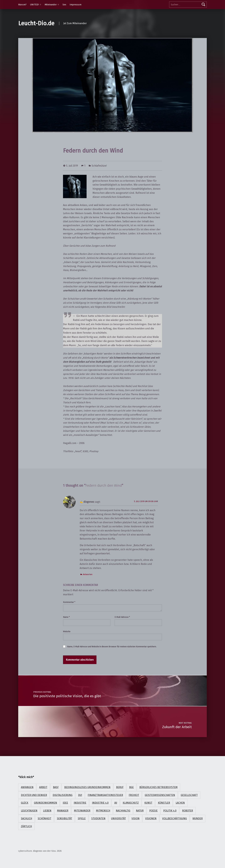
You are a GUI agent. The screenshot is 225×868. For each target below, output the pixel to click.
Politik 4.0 (170, 811)
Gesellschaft (189, 795)
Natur (140, 811)
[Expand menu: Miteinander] (58, 5)
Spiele (82, 818)
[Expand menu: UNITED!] (40, 5)
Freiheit (134, 795)
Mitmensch (103, 811)
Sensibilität (64, 818)
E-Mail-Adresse (122, 617)
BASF (56, 787)
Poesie (153, 811)
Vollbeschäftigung (174, 818)
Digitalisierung (63, 795)
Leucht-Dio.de (36, 23)
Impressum (75, 5)
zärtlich (26, 826)
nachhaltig (123, 811)
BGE (131, 787)
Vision (136, 818)
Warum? (22, 5)
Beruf (120, 787)
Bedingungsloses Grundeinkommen (87, 787)
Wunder (198, 818)
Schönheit (44, 818)
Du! (80, 795)
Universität (118, 818)
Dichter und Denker (34, 795)
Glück (25, 803)
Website (67, 631)
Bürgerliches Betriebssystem (158, 787)
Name (66, 617)
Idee (65, 803)
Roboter (188, 811)
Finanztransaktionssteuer (105, 795)
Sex (64, 5)
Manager (63, 811)
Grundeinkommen (45, 803)
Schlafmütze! (99, 166)
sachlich (26, 818)
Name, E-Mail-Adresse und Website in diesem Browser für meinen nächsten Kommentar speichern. (112, 647)
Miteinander (51, 5)
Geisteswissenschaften (160, 795)
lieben (47, 811)
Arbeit (43, 787)
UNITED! (34, 5)
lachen (180, 803)
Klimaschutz (131, 803)
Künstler (164, 803)
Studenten (98, 818)
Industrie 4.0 (100, 803)
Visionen (151, 818)
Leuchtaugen (29, 811)
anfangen (27, 787)
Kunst (148, 803)
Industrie (80, 803)
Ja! (116, 803)
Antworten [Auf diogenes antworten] (88, 574)
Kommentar (69, 602)
